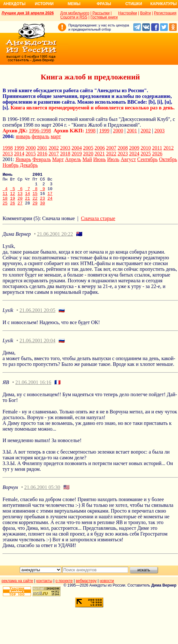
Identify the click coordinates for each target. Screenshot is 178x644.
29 (35, 210)
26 (12, 210)
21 (27, 204)
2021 (100, 154)
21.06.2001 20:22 (55, 241)
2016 (42, 154)
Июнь (100, 159)
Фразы (104, 4)
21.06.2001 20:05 (37, 317)
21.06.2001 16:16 (33, 389)
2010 (146, 148)
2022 (111, 154)
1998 (90, 131)
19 (12, 204)
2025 (146, 154)
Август (128, 159)
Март (58, 159)
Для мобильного (75, 13)
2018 (65, 154)
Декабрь (29, 165)
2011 (157, 148)
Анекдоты (14, 4)
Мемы (74, 4)
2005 (88, 148)
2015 (31, 154)
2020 (88, 154)
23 (43, 204)
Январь (23, 159)
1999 (104, 131)
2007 (111, 148)
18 (5, 204)
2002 (146, 131)
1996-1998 (40, 131)
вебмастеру (86, 588)
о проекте (64, 588)
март (56, 136)
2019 (77, 154)
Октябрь (168, 159)
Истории (44, 4)
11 (5, 198)
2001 (132, 131)
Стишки (134, 4)
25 (5, 210)
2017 (54, 154)
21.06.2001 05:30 (42, 494)
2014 (19, 154)
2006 (100, 148)
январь (23, 136)
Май (87, 159)
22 (35, 204)
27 (20, 210)
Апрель (73, 159)
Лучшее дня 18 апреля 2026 (28, 13)
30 (43, 210)
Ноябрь (11, 165)
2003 (159, 131)
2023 (123, 154)
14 (27, 198)
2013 (8, 154)
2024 (134, 154)
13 (20, 198)
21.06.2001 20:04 (37, 347)
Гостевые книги (104, 17)
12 (12, 198)
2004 (77, 148)
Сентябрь (147, 159)
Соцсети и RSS (74, 17)
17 (50, 198)
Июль (113, 159)
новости (107, 588)
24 (50, 204)
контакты (44, 588)
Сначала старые (98, 225)
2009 (134, 148)
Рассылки (101, 13)
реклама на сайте (17, 588)
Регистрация (165, 13)
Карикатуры (163, 4)
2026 (157, 154)
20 (20, 204)
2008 (123, 148)
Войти (145, 13)
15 (35, 198)
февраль (41, 136)
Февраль (42, 159)
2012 (168, 148)
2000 (118, 131)
